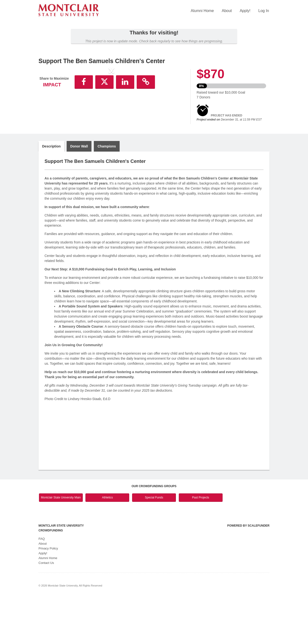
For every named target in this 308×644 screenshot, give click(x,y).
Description (51, 193)
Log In (264, 11)
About (227, 11)
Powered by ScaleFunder (248, 573)
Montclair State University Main (61, 544)
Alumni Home (202, 11)
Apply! (245, 11)
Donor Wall (79, 193)
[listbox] (111, 110)
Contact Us (46, 610)
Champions (107, 193)
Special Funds (154, 544)
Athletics (107, 544)
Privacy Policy (48, 595)
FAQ (42, 586)
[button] (49, 110)
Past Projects (201, 544)
